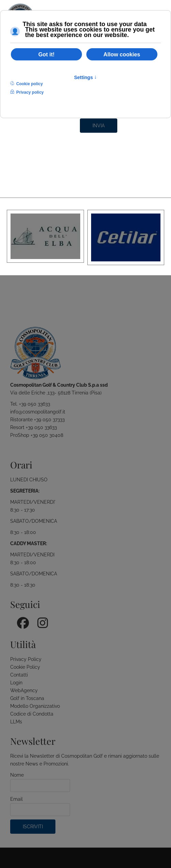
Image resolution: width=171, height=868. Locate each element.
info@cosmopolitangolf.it (38, 412)
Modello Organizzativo (35, 706)
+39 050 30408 (47, 435)
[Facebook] (20, 621)
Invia (99, 126)
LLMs (16, 722)
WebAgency (24, 690)
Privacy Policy (26, 659)
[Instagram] (41, 621)
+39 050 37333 (49, 420)
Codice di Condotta (32, 714)
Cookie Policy (25, 667)
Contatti (19, 675)
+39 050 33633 (35, 404)
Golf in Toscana (27, 698)
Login (16, 683)
